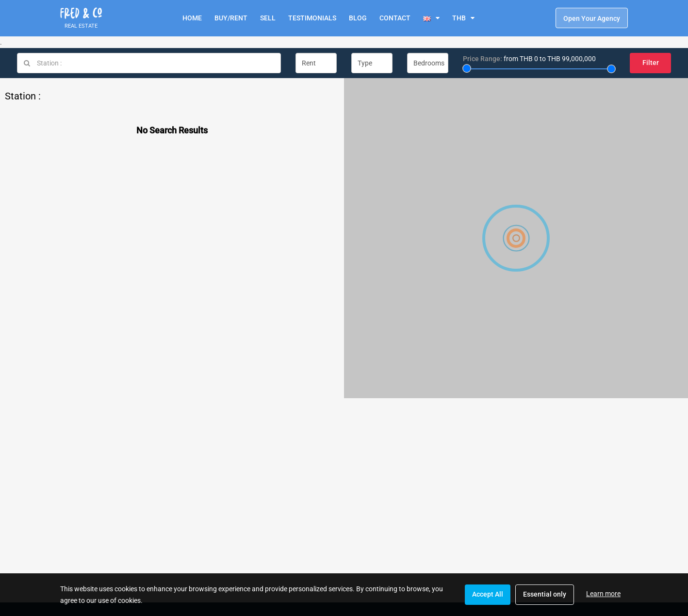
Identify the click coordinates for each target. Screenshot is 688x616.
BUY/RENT (231, 18)
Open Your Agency (592, 18)
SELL (268, 18)
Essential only (545, 594)
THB (459, 18)
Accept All (488, 594)
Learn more (603, 594)
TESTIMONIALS (312, 18)
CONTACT (395, 18)
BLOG (358, 18)
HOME (192, 18)
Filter (651, 63)
